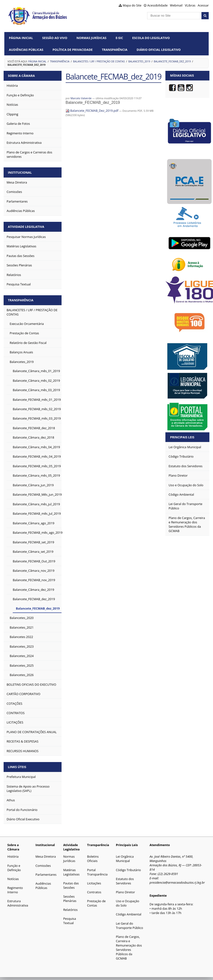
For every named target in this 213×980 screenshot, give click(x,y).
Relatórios (70, 908)
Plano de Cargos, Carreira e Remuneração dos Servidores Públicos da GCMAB (129, 946)
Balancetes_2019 (139, 61)
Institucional (20, 172)
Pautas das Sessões (71, 884)
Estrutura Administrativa (18, 902)
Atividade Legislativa (26, 226)
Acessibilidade (157, 5)
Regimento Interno (15, 889)
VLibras (190, 5)
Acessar (203, 5)
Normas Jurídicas (91, 38)
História (13, 855)
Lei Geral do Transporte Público (129, 924)
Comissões (43, 864)
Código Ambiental (129, 913)
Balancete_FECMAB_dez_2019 (172, 61)
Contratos (94, 891)
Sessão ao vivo (55, 38)
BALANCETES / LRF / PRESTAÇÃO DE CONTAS (99, 61)
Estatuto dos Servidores (125, 880)
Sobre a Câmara (22, 75)
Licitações (94, 882)
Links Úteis (17, 766)
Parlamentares (46, 873)
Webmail (176, 5)
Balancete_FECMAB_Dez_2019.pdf (92, 111)
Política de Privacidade (72, 50)
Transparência (115, 50)
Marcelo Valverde (81, 98)
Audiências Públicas (26, 50)
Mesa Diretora (46, 855)
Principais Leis (182, 437)
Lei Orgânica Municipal (125, 857)
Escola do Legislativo (151, 38)
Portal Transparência (97, 871)
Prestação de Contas (96, 902)
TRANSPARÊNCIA (60, 61)
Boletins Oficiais (93, 857)
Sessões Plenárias (70, 897)
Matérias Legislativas (71, 871)
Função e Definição (14, 867)
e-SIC (119, 38)
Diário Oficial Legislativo (159, 50)
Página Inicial (21, 38)
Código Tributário (128, 869)
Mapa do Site (132, 5)
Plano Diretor (125, 891)
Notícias (13, 878)
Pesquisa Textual (70, 920)
